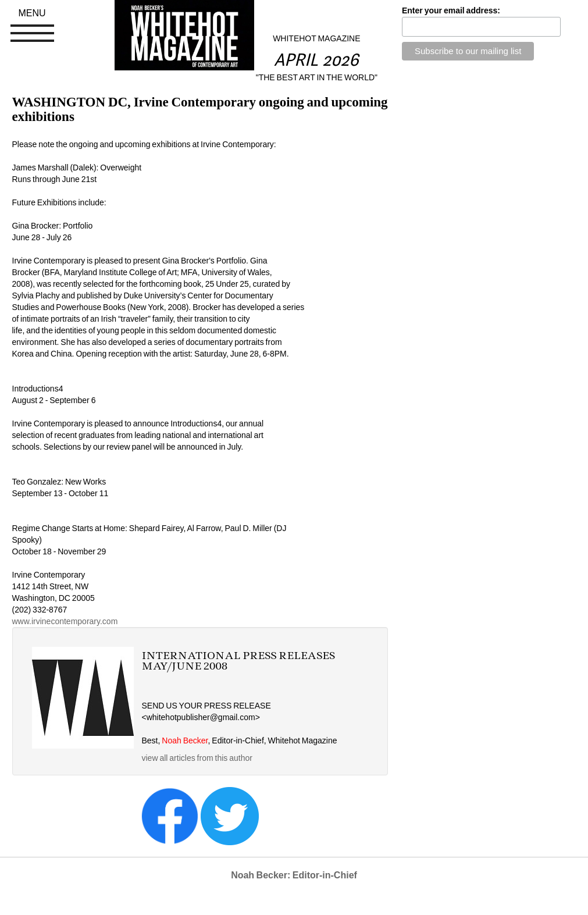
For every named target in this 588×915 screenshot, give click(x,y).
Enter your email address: (451, 10)
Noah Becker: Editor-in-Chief (294, 875)
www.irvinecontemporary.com (65, 621)
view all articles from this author (197, 758)
